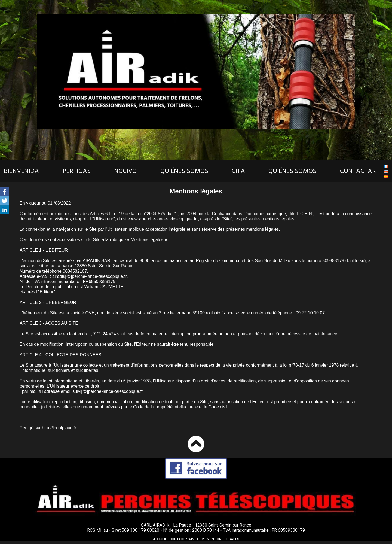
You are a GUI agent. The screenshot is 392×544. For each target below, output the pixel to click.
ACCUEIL (160, 539)
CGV (200, 539)
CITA (238, 171)
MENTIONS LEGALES (223, 539)
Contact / (182, 539)
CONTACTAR (358, 171)
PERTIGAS (77, 171)
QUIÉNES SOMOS (184, 171)
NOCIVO (125, 171)
